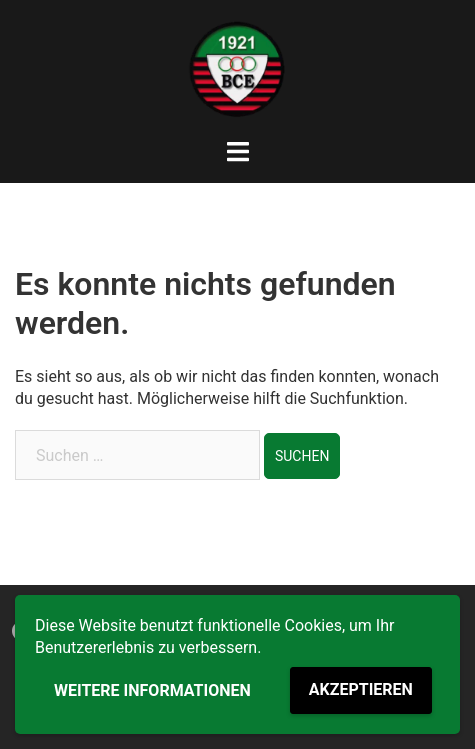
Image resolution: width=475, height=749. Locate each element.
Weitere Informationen (152, 690)
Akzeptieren (361, 689)
